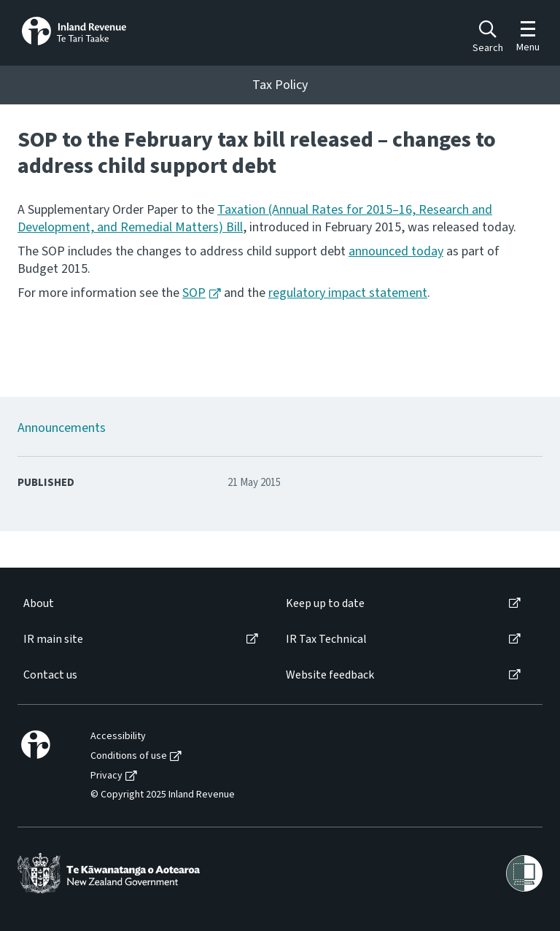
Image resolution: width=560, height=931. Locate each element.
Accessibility (118, 737)
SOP (194, 293)
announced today (396, 251)
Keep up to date (325, 604)
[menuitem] (140, 604)
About (39, 604)
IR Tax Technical (326, 640)
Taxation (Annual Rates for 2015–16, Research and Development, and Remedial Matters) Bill (255, 218)
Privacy (106, 776)
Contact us (50, 675)
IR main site (53, 640)
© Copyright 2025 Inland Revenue (163, 795)
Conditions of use (129, 756)
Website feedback (330, 675)
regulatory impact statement (348, 293)
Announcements (62, 428)
